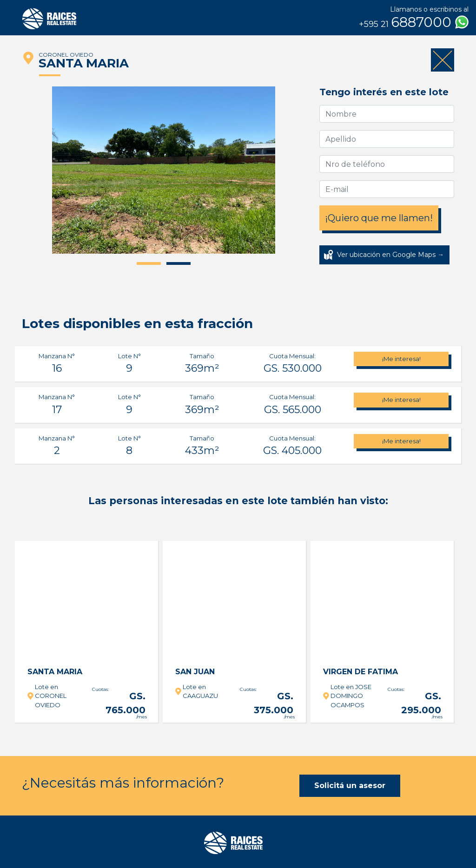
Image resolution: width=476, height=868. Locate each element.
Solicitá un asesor (350, 786)
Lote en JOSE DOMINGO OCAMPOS (351, 696)
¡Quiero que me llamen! (379, 218)
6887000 (414, 22)
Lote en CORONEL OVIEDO (51, 696)
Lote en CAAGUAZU (200, 691)
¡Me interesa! (401, 359)
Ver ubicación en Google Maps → (390, 255)
